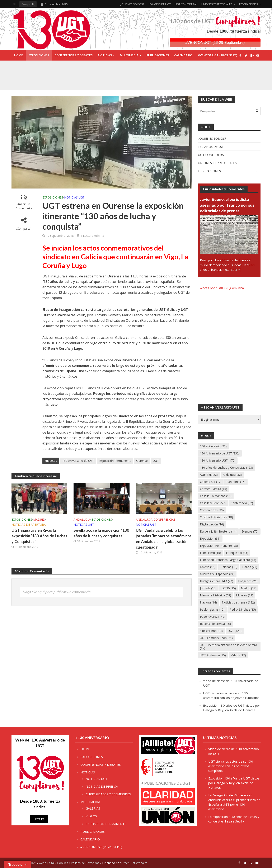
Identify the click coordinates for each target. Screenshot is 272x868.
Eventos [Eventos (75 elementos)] (250, 531)
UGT (156, 461)
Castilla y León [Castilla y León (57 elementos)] (213, 503)
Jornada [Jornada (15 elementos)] (208, 588)
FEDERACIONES (249, 4)
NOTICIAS (105, 55)
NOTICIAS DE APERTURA (29, 524)
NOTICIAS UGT (74, 197)
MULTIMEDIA (129, 55)
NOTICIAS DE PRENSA (102, 786)
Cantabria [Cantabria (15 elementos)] (236, 482)
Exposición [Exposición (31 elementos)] (210, 538)
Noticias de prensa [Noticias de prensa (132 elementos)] (238, 602)
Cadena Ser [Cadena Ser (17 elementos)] (211, 482)
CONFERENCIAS (165, 519)
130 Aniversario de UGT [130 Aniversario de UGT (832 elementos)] (220, 453)
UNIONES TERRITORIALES (217, 4)
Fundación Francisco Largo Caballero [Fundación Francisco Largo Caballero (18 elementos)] (228, 560)
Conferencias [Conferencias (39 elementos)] (212, 510)
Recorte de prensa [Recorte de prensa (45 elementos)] (215, 624)
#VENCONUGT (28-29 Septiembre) (215, 43)
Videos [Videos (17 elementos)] (238, 655)
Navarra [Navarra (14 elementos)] (208, 602)
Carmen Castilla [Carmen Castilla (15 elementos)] (214, 489)
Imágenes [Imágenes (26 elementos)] (248, 581)
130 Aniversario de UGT (78, 461)
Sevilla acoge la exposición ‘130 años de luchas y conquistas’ (101, 533)
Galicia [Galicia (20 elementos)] (250, 567)
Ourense (142, 461)
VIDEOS (91, 816)
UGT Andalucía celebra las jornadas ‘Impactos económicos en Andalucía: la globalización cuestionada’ (164, 539)
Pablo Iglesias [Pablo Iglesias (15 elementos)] (212, 609)
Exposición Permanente (115, 461)
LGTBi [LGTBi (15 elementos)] (229, 588)
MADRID (39, 519)
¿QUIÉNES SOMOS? (132, 4)
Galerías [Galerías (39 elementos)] (229, 567)
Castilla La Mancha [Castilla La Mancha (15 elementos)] (216, 496)
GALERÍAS (93, 808)
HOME (19, 55)
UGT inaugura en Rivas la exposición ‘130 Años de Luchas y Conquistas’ (39, 536)
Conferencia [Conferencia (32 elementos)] (242, 503)
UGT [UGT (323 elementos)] (235, 631)
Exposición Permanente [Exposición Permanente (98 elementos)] (219, 546)
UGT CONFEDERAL (186, 4)
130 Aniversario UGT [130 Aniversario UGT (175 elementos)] (218, 460)
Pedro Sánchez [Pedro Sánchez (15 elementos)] (243, 609)
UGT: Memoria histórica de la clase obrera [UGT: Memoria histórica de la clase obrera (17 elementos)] (228, 647)
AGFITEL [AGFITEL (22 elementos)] (209, 475)
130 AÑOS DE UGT (160, 4)
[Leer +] (236, 270)
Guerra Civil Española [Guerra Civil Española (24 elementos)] (217, 574)
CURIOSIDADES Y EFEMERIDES (108, 794)
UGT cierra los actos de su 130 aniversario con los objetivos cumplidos (231, 766)
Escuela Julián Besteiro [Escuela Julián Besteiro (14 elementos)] (218, 531)
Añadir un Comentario (24, 206)
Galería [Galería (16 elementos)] (208, 567)
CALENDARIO (183, 55)
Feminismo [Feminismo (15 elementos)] (210, 553)
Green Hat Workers (134, 863)
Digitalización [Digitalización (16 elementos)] (212, 524)
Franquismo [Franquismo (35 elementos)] (237, 553)
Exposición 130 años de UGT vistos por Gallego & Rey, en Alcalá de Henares (234, 783)
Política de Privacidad (85, 863)
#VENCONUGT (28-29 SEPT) (217, 55)
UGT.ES (39, 819)
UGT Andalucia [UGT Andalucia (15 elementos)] (213, 655)
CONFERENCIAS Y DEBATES (74, 55)
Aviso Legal (47, 863)
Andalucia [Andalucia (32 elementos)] (232, 475)
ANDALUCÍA (82, 519)
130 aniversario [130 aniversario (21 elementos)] (213, 446)
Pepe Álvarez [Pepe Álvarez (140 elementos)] (213, 617)
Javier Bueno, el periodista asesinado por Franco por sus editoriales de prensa (227, 205)
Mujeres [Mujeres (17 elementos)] (245, 595)
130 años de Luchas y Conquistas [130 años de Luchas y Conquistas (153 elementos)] (226, 468)
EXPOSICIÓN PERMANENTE (106, 824)
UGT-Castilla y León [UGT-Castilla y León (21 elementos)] (216, 638)
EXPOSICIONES (39, 55)
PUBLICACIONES (158, 55)
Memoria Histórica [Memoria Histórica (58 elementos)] (215, 595)
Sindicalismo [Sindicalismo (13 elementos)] (211, 631)
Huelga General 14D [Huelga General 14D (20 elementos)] (217, 581)
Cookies (63, 863)
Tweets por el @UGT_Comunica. (221, 288)
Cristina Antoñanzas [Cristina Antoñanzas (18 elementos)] (216, 517)
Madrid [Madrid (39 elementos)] (249, 588)
